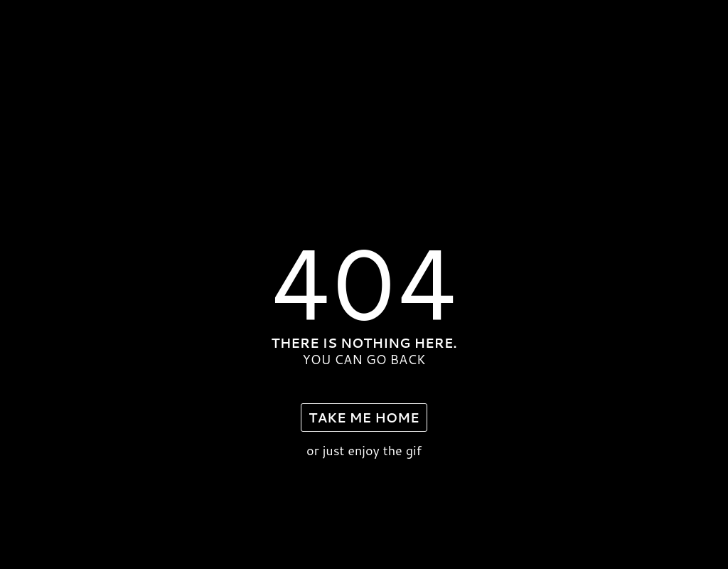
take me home (364, 418)
